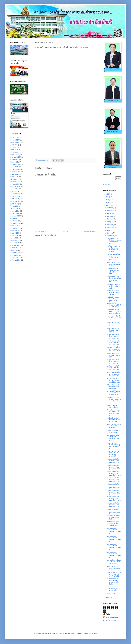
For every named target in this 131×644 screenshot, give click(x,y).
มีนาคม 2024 (14, 191)
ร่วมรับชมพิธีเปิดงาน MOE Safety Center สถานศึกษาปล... (114, 393)
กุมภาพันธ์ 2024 (15, 194)
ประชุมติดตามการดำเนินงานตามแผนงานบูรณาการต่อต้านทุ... (114, 241)
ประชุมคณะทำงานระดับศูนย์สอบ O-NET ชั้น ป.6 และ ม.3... (113, 438)
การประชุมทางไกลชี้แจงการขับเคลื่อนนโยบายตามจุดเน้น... (114, 279)
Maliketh (79, 633)
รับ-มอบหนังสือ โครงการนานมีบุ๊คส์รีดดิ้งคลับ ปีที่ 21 (114, 305)
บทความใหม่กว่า (41, 232)
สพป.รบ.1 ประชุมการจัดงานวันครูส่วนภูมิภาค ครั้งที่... (114, 299)
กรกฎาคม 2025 (14, 152)
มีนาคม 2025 (14, 162)
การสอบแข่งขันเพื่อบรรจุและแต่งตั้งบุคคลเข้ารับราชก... (114, 461)
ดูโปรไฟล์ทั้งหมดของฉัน (111, 621)
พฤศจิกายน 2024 (15, 172)
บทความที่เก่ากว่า (90, 232)
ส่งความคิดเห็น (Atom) (51, 235)
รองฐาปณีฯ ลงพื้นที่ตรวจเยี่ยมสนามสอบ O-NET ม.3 (113, 336)
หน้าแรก (65, 232)
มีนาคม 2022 (14, 250)
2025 (107, 197)
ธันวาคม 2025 (14, 140)
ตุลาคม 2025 (14, 145)
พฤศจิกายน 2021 (15, 260)
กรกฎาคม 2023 (14, 211)
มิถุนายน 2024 (14, 184)
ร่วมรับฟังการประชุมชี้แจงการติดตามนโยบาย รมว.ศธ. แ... (113, 413)
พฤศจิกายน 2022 (15, 231)
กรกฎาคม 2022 (14, 241)
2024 (107, 200)
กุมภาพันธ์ (111, 236)
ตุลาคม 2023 (14, 204)
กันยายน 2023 (14, 206)
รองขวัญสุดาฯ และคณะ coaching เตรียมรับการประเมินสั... (113, 581)
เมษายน (110, 230)
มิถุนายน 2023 (14, 213)
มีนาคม (110, 233)
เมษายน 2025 (14, 160)
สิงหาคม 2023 (14, 209)
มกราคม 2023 (14, 226)
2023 (107, 203)
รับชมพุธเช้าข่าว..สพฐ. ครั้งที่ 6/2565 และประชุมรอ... (114, 426)
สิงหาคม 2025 (14, 150)
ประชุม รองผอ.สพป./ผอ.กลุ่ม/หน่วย (113, 431)
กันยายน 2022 (14, 236)
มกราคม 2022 (14, 255)
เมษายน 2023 (14, 218)
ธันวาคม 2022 (14, 228)
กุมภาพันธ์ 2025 (15, 164)
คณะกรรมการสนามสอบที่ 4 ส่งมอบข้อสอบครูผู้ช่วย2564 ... (113, 454)
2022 (107, 205)
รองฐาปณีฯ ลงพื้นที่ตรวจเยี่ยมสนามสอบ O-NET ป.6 (113, 362)
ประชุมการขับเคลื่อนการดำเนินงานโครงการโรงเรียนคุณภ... (113, 257)
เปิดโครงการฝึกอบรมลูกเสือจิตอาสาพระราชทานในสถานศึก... (113, 249)
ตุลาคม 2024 (14, 174)
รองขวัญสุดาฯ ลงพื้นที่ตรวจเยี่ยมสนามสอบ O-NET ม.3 (114, 343)
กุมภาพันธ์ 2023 (15, 223)
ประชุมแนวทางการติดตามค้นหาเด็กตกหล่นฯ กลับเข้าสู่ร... (114, 311)
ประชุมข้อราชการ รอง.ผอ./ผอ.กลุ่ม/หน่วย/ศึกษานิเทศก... (113, 271)
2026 (107, 194)
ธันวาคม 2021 (14, 258)
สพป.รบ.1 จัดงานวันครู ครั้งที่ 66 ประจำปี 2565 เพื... (114, 293)
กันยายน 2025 (14, 147)
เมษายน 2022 (14, 248)
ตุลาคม (110, 213)
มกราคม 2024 (14, 196)
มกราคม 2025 (14, 167)
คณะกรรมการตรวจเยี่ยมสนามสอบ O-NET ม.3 (114, 324)
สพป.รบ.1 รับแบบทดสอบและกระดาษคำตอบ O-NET (114, 420)
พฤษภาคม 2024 (15, 187)
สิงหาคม (110, 219)
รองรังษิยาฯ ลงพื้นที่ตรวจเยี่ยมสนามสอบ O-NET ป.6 (113, 368)
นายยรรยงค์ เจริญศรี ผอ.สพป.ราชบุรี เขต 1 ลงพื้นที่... (114, 318)
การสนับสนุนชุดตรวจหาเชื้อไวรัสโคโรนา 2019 (114, 286)
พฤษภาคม (111, 227)
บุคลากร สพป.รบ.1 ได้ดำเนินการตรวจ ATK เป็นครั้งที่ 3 (114, 574)
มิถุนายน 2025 (14, 155)
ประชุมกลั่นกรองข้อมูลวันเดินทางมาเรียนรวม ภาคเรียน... (114, 562)
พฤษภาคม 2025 (15, 157)
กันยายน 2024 (14, 177)
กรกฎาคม (111, 222)
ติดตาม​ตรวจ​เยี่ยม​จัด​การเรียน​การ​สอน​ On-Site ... (113, 517)
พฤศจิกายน (111, 211)
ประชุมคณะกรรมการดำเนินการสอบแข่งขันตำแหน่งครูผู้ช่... (114, 531)
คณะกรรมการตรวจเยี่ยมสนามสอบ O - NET (114, 355)
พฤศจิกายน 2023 (15, 201)
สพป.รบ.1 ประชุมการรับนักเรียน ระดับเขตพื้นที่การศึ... (114, 524)
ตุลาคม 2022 (14, 233)
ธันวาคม (110, 208)
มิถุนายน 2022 (14, 243)
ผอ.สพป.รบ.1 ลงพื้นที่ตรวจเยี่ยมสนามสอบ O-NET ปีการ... (114, 349)
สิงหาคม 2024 (14, 179)
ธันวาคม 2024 (14, 169)
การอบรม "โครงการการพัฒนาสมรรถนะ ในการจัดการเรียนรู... (114, 400)
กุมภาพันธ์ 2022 (15, 253)
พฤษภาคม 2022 (15, 245)
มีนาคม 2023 (14, 221)
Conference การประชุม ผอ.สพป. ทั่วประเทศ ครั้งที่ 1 (114, 589)
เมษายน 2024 (14, 189)
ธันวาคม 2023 (14, 199)
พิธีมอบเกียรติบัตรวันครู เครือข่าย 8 (113, 406)
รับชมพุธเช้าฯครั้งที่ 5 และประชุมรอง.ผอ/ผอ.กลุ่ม (114, 568)
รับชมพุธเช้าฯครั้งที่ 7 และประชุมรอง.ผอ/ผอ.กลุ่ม (114, 264)
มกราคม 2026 (14, 138)
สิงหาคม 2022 (14, 238)
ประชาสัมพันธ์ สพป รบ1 (113, 617)
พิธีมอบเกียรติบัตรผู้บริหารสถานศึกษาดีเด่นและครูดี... (114, 387)
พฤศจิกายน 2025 (15, 142)
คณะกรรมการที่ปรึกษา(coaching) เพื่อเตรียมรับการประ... (113, 446)
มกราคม (110, 594)
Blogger (94, 633)
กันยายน (110, 216)
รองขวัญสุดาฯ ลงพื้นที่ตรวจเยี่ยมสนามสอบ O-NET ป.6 (114, 374)
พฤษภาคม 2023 (15, 216)
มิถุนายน (110, 225)
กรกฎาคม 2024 (14, 182)
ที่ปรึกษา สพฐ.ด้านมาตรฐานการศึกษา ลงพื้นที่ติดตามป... (114, 380)
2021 (107, 597)
